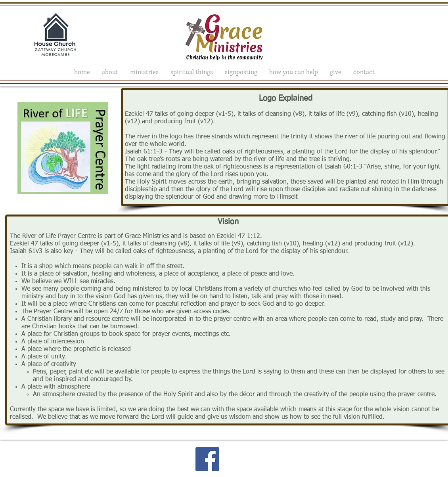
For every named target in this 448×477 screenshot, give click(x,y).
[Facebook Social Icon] (207, 459)
